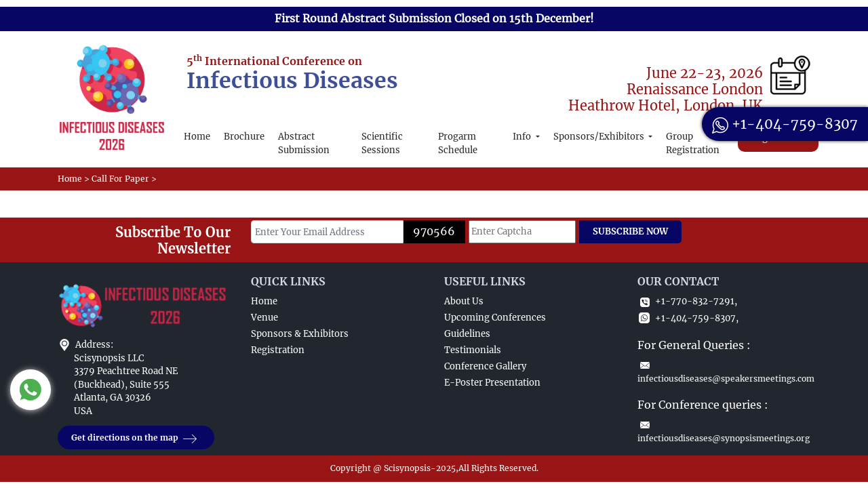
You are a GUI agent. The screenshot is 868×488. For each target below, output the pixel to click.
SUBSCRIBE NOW (630, 231)
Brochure (244, 137)
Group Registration (693, 143)
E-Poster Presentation (492, 383)
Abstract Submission (304, 143)
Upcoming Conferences (495, 318)
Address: (94, 345)
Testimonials (473, 350)
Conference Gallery (485, 366)
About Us (464, 301)
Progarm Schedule (458, 143)
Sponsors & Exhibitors (300, 334)
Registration (278, 350)
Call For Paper (120, 179)
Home (197, 137)
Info (523, 137)
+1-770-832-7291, (687, 301)
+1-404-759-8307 (785, 124)
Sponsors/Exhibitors (600, 137)
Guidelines (467, 334)
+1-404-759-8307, (688, 318)
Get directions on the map (136, 438)
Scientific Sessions (382, 143)
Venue (264, 318)
